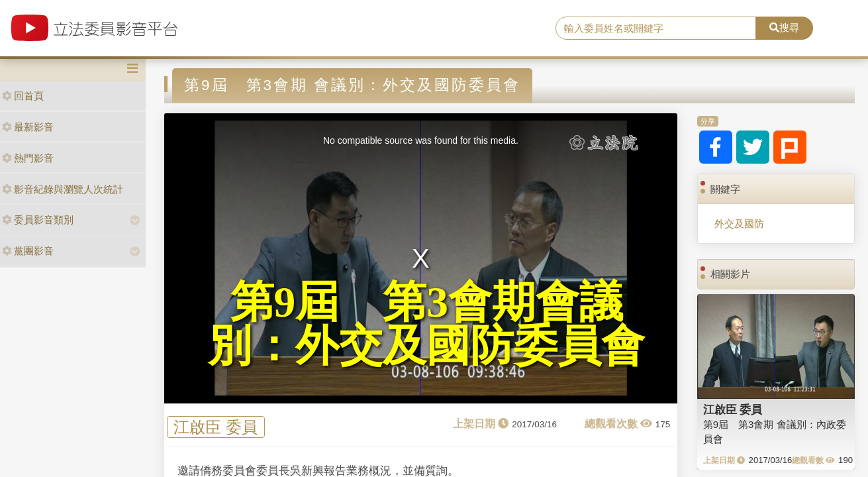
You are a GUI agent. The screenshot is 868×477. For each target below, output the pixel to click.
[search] (656, 28)
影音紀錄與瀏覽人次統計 (63, 189)
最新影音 (28, 127)
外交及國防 (739, 224)
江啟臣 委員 (216, 427)
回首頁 (23, 96)
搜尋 (784, 27)
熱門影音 (28, 158)
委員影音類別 (38, 220)
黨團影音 (28, 251)
